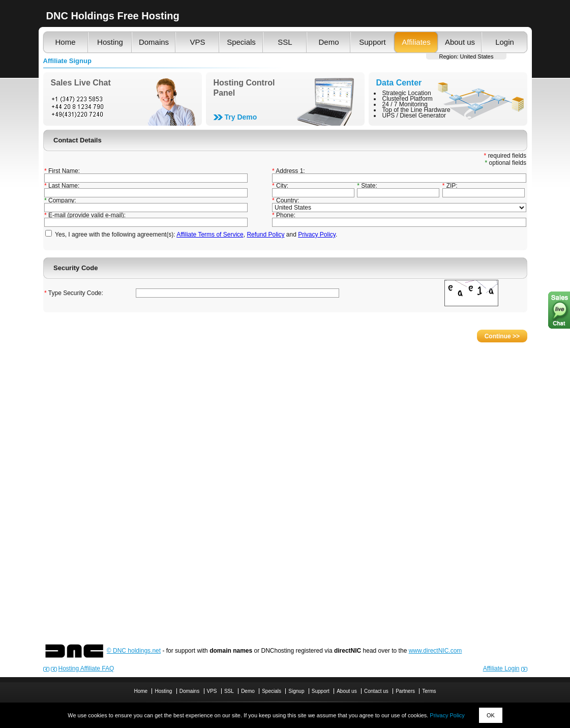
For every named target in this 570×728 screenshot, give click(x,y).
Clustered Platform (408, 99)
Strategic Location (407, 93)
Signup (296, 691)
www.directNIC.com (436, 651)
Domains (154, 42)
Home (65, 42)
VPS (197, 42)
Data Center (399, 83)
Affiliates (416, 42)
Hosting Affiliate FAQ (86, 668)
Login (505, 42)
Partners (405, 691)
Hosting (110, 42)
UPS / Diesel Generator (414, 115)
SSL (285, 42)
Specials (241, 42)
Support (372, 42)
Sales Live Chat (81, 83)
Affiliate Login (501, 668)
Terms (429, 691)
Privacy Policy (447, 715)
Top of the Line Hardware (416, 110)
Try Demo (241, 117)
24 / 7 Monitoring (405, 104)
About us (460, 42)
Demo (328, 42)
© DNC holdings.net (134, 651)
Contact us (376, 691)
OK (491, 715)
